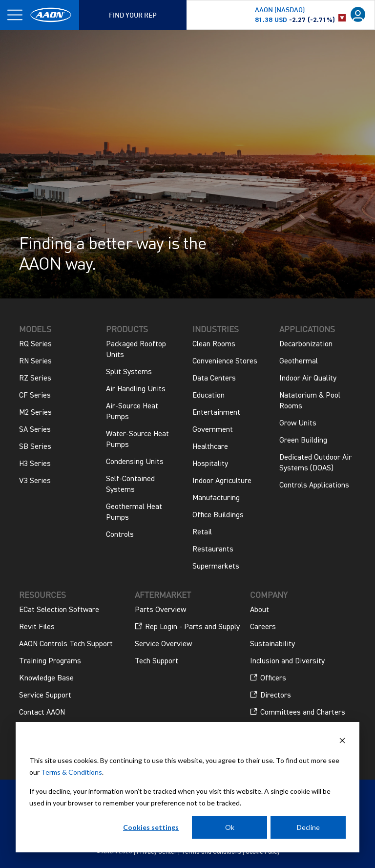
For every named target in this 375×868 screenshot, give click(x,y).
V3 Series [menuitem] (35, 481)
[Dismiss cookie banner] (342, 742)
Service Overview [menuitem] (163, 644)
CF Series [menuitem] (35, 396)
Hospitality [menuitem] (210, 464)
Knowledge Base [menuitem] (46, 678)
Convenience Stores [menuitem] (225, 361)
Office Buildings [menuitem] (218, 515)
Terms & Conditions (72, 772)
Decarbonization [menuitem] (306, 344)
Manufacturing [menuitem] (216, 498)
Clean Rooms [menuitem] (214, 344)
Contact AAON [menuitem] (42, 713)
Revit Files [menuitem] (37, 627)
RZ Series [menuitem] (35, 379)
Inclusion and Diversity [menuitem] (287, 661)
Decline (308, 827)
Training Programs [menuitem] (50, 661)
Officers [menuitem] (268, 678)
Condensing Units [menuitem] (135, 462)
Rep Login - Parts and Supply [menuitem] (187, 627)
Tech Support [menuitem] (156, 661)
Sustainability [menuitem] (272, 644)
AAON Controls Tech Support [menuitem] (66, 644)
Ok (230, 827)
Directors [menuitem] (271, 695)
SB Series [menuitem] (35, 447)
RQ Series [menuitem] (35, 344)
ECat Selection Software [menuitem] (59, 610)
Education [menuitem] (208, 396)
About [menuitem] (260, 610)
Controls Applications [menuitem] (314, 486)
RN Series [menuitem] (35, 361)
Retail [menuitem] (202, 532)
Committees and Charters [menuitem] (298, 712)
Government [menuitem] (213, 430)
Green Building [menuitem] (303, 441)
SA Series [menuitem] (35, 430)
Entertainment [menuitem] (216, 413)
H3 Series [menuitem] (35, 464)
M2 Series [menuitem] (35, 413)
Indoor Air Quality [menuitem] (308, 379)
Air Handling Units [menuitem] (136, 389)
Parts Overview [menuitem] (160, 610)
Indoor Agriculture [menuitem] (222, 481)
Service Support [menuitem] (45, 696)
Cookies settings (151, 827)
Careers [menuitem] (263, 627)
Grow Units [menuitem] (298, 423)
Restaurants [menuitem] (213, 550)
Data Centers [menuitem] (214, 379)
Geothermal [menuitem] (299, 361)
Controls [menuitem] (120, 535)
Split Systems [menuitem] (129, 372)
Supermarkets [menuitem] (216, 567)
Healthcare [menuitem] (210, 447)
